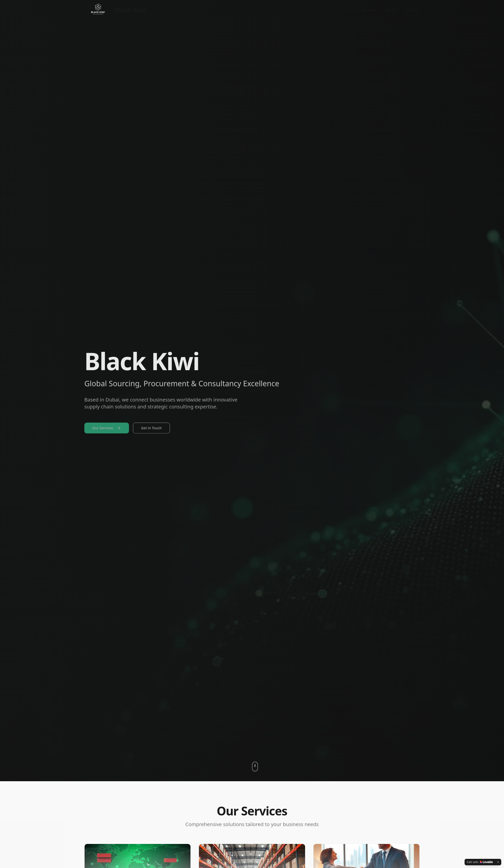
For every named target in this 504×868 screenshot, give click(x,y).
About (391, 10)
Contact (412, 10)
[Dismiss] (498, 862)
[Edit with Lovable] (480, 862)
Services (370, 10)
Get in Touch (151, 430)
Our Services (107, 430)
